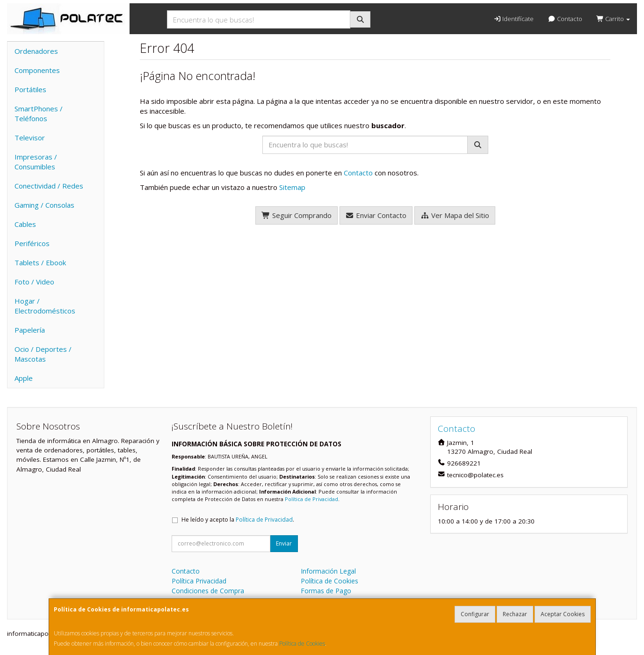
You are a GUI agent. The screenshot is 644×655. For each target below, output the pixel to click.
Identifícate (514, 19)
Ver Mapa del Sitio (455, 215)
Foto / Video (34, 282)
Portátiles (30, 89)
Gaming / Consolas (44, 205)
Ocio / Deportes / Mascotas (43, 354)
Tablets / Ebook (40, 262)
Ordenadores (36, 51)
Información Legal (328, 571)
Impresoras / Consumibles (36, 162)
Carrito (613, 19)
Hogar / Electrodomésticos (45, 306)
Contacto (565, 19)
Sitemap (292, 187)
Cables (25, 224)
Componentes (37, 70)
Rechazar (515, 614)
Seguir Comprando (297, 215)
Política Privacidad (199, 581)
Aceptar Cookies (563, 614)
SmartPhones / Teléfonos (39, 113)
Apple (24, 378)
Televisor (30, 138)
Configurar (475, 614)
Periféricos (32, 243)
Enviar (284, 543)
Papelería (30, 330)
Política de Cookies (302, 644)
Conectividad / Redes (49, 186)
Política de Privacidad (311, 499)
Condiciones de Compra (208, 591)
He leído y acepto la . (238, 520)
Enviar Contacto (376, 215)
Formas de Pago (326, 591)
